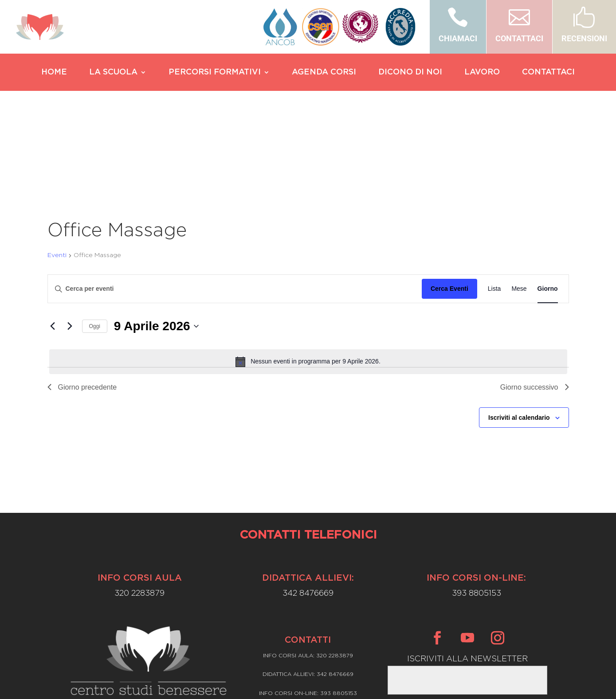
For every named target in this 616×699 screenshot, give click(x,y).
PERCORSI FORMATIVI (215, 73)
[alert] (308, 277)
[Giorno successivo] (70, 242)
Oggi (95, 242)
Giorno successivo (535, 303)
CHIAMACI (458, 38)
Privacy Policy (308, 633)
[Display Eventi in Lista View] (494, 204)
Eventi (57, 171)
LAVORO (482, 73)
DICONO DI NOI (410, 73)
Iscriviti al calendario (519, 333)
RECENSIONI (584, 38)
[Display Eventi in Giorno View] (548, 204)
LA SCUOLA (113, 73)
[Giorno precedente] (53, 242)
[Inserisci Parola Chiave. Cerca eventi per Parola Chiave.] (235, 204)
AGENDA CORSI (324, 73)
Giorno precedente (82, 303)
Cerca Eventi (449, 204)
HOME (54, 73)
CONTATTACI (519, 38)
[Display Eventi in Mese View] (519, 204)
